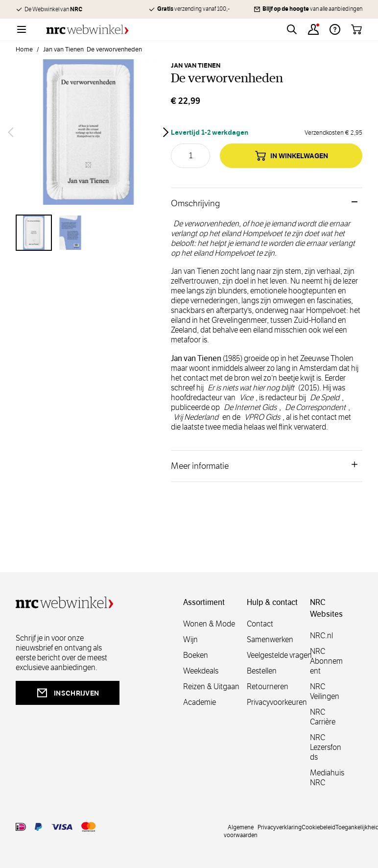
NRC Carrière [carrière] (323, 717)
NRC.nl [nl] (321, 636)
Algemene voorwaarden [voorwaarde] (241, 831)
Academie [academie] (200, 702)
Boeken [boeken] (196, 655)
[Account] (313, 29)
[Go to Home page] (87, 30)
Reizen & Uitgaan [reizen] (211, 687)
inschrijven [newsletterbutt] (68, 693)
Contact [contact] (260, 624)
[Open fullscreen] (88, 132)
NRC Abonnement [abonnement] (326, 661)
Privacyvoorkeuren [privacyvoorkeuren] (277, 702)
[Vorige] (11, 132)
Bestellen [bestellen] (262, 671)
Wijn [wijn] (190, 639)
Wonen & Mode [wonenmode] (209, 624)
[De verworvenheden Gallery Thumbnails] (88, 233)
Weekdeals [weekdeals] (201, 671)
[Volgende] (166, 132)
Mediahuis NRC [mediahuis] (327, 778)
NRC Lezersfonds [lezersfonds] (326, 747)
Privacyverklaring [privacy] (280, 827)
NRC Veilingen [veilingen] (325, 691)
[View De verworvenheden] (34, 233)
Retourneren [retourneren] (268, 687)
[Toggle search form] (292, 29)
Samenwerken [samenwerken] (270, 639)
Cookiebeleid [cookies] (319, 827)
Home (24, 49)
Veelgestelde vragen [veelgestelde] (279, 655)
